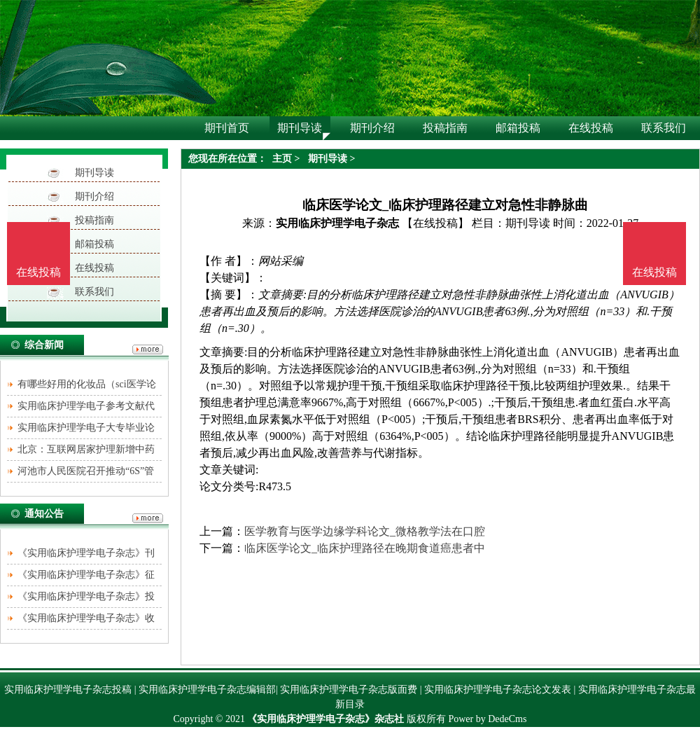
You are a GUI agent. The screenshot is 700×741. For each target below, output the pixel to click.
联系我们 (94, 292)
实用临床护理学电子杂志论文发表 (498, 690)
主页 (282, 159)
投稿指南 (94, 220)
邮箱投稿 (94, 244)
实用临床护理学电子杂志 (337, 223)
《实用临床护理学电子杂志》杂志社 (325, 719)
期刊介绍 (94, 196)
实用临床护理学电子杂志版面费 (349, 690)
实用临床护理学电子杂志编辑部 (207, 690)
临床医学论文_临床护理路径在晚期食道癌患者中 (365, 548)
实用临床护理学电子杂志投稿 (68, 690)
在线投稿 (94, 268)
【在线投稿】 (435, 223)
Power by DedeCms (487, 719)
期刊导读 (94, 173)
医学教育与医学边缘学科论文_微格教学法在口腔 (365, 531)
